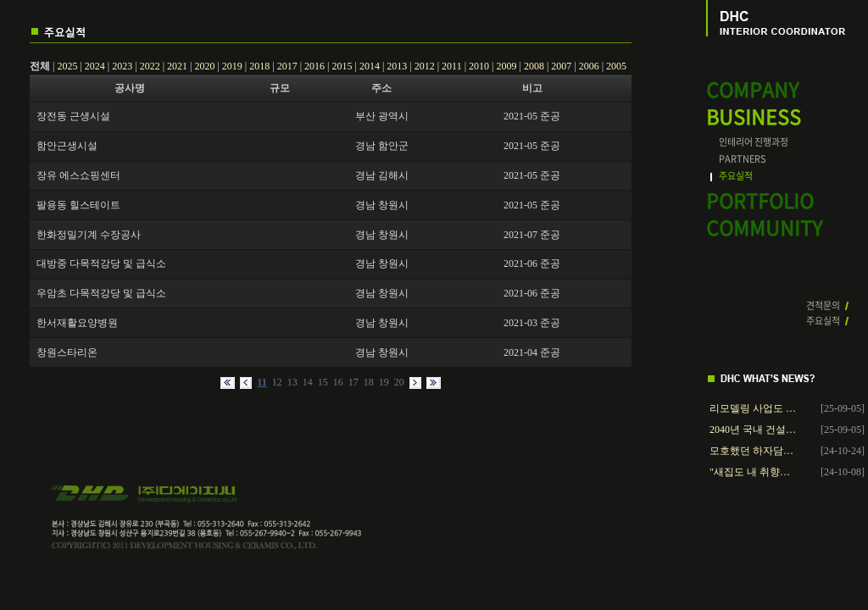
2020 (204, 66)
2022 (150, 66)
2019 (232, 66)
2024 (95, 66)
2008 (534, 66)
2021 (177, 66)
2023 (122, 66)
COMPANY (752, 90)
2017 (287, 66)
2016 (314, 66)
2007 (561, 66)
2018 (259, 66)
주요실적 (736, 176)
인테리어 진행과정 (754, 142)
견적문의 (823, 305)
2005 (616, 66)
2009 (506, 66)
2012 (425, 66)
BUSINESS (754, 117)
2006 (589, 66)
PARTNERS (743, 159)
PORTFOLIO (760, 201)
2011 (452, 66)
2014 (370, 66)
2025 (67, 66)
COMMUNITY (764, 228)
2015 (342, 66)
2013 (397, 66)
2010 (479, 66)
